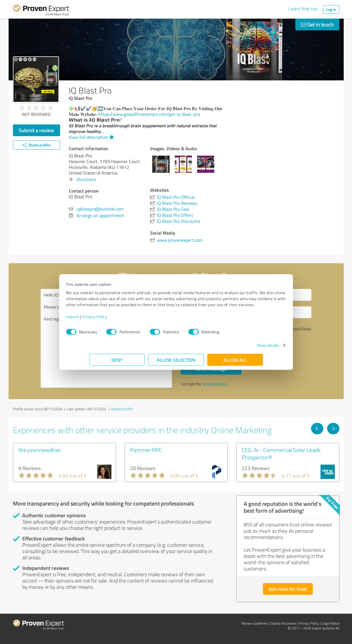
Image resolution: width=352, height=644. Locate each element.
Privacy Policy (118, 319)
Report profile (122, 409)
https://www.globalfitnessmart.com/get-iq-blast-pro (149, 114)
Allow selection (176, 363)
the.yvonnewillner (40, 450)
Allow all (235, 363)
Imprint (96, 319)
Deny (117, 363)
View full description (90, 137)
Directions (86, 179)
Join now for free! (288, 589)
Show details (244, 348)
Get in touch (317, 24)
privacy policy (215, 384)
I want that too (303, 9)
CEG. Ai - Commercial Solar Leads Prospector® (281, 453)
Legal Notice (331, 623)
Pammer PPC (146, 450)
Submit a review (36, 130)
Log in (331, 9)
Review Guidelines (255, 623)
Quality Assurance (283, 623)
